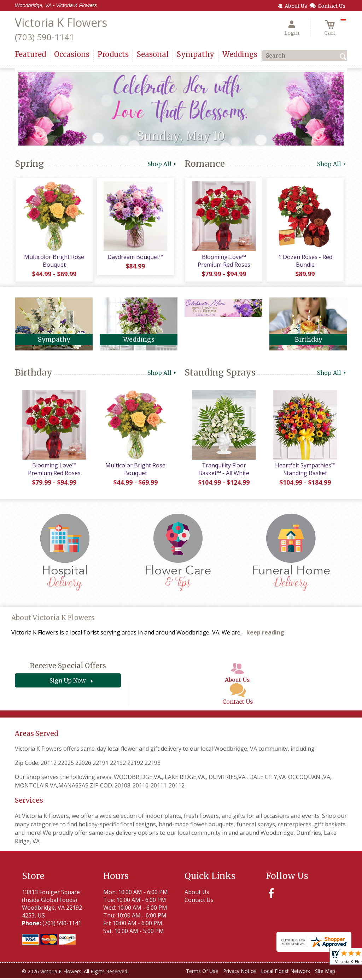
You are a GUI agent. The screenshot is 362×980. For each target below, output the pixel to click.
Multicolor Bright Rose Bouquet (54, 261)
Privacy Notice (240, 973)
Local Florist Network (285, 973)
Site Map (325, 973)
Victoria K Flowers (61, 22)
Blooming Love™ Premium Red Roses (224, 261)
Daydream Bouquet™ (135, 258)
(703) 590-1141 (45, 37)
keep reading (265, 634)
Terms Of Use (202, 973)
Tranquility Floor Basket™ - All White (223, 471)
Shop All (162, 164)
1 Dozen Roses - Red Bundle (305, 261)
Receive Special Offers (68, 667)
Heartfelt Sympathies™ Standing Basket (305, 471)
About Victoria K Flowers (53, 619)
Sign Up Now (68, 682)
